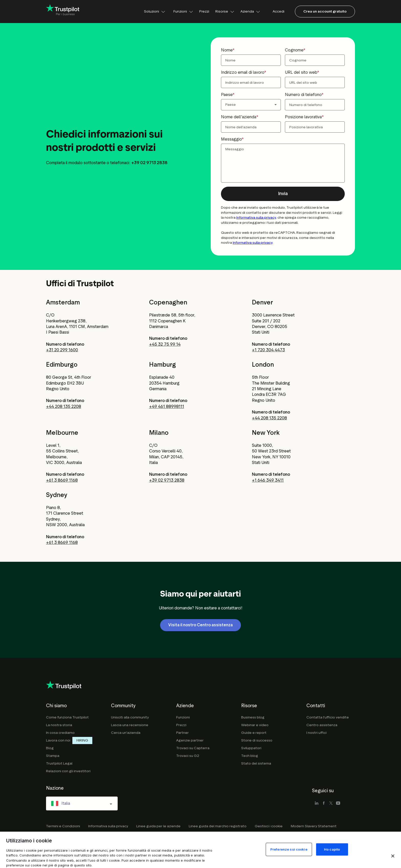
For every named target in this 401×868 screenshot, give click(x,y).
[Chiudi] (393, 856)
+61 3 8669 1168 (62, 480)
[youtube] (338, 803)
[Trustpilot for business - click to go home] (63, 12)
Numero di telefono (303, 95)
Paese (227, 95)
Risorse (225, 11)
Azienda (250, 11)
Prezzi (204, 11)
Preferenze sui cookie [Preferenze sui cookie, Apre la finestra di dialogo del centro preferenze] (289, 849)
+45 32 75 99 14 (165, 344)
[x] (331, 803)
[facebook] (324, 803)
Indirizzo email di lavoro (243, 72)
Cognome (294, 50)
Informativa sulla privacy (256, 218)
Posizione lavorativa (303, 117)
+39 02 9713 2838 (167, 480)
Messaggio (231, 139)
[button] (283, 194)
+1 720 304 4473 (268, 350)
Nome (227, 50)
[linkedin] (317, 803)
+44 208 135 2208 (64, 406)
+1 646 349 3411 (268, 480)
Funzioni (183, 11)
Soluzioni (155, 11)
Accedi (279, 11)
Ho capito (332, 849)
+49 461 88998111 (167, 406)
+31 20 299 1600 (62, 350)
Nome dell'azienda (239, 117)
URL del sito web (301, 72)
